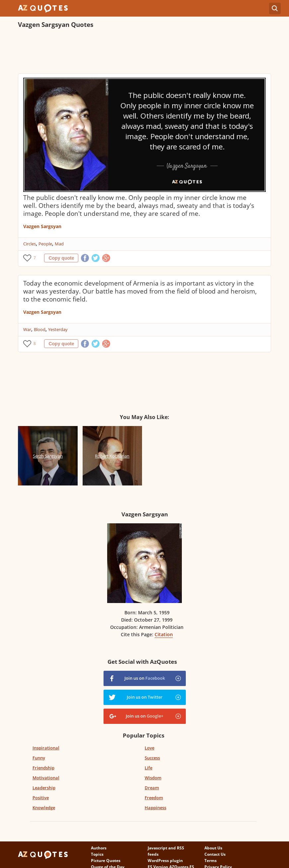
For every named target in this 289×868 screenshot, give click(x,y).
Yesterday (58, 329)
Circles (30, 244)
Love (149, 748)
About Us (213, 848)
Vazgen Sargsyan (42, 226)
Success (152, 758)
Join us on (145, 678)
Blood (40, 329)
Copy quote (61, 258)
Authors (99, 848)
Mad (59, 244)
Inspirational (46, 748)
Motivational (46, 778)
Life (148, 768)
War (27, 329)
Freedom (154, 798)
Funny (39, 758)
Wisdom (153, 778)
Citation (164, 634)
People (45, 244)
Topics (97, 854)
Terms (211, 861)
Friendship (43, 768)
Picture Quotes (106, 861)
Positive (41, 798)
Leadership (44, 788)
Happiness (155, 808)
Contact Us (215, 854)
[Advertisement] (139, 52)
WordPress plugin (165, 861)
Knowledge (44, 808)
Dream (152, 788)
